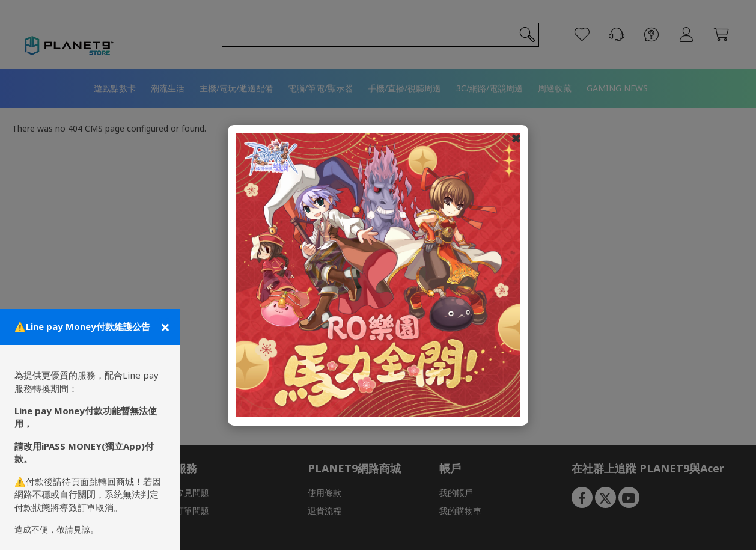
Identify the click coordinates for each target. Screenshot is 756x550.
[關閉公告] (164, 327)
